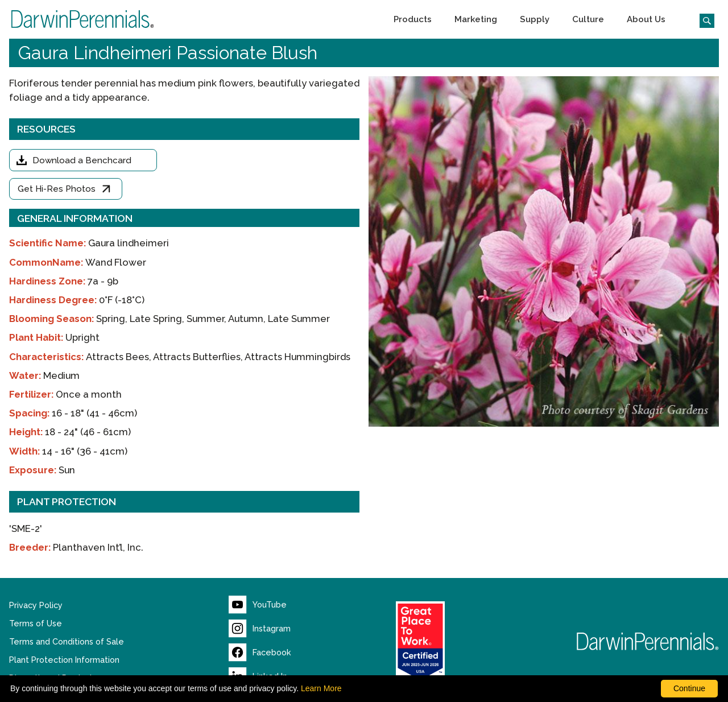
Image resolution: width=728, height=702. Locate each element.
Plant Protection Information (64, 660)
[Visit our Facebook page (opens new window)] (260, 653)
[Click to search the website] (702, 19)
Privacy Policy (36, 605)
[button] (413, 19)
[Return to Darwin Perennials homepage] (648, 641)
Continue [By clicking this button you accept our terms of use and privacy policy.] (689, 688)
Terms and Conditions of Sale (67, 642)
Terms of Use (36, 623)
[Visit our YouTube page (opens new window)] (258, 605)
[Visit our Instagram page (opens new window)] (260, 629)
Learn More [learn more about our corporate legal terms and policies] (321, 688)
